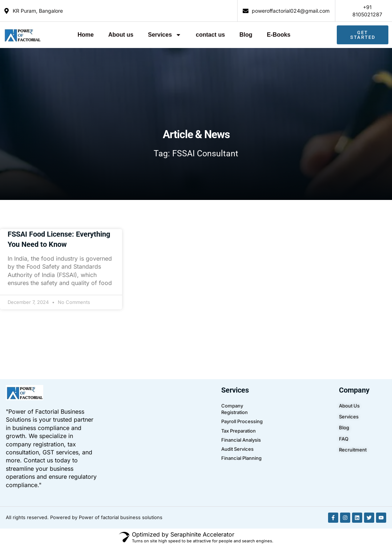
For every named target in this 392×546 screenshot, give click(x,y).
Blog (246, 33)
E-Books (279, 33)
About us (121, 33)
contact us (210, 33)
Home (85, 33)
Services (165, 33)
